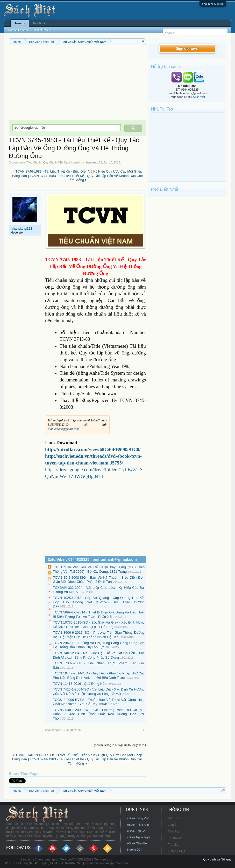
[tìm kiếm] (66, 128)
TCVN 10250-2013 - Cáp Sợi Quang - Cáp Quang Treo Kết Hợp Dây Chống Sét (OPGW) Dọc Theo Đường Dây (99, 602)
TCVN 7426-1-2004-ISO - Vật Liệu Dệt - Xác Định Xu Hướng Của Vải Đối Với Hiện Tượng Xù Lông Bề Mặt (99, 692)
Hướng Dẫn (135, 850)
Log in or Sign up (213, 4)
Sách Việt (199, 97)
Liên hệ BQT (177, 851)
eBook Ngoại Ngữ (138, 837)
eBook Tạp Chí (137, 831)
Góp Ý (172, 825)
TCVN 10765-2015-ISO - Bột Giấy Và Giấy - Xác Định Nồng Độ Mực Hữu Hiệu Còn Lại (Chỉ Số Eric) (99, 625)
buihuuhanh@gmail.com (63, 429)
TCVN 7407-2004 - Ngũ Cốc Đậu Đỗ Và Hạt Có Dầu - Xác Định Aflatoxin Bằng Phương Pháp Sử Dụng (99, 655)
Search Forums (18, 30)
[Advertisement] (77, 84)
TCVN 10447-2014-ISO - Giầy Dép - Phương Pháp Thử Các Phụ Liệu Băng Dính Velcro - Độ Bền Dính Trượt (99, 675)
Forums (20, 23)
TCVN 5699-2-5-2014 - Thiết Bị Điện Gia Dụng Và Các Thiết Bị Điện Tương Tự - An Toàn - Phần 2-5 (99, 614)
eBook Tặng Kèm (138, 843)
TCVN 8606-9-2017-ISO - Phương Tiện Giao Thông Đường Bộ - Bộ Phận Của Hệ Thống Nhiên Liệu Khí (99, 635)
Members (39, 23)
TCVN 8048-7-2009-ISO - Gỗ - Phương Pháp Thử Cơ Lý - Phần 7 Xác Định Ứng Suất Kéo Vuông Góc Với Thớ (99, 714)
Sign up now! (187, 48)
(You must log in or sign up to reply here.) (120, 745)
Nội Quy (174, 831)
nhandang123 (93, 162)
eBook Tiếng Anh (138, 825)
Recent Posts (41, 30)
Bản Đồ (173, 818)
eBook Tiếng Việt (138, 818)
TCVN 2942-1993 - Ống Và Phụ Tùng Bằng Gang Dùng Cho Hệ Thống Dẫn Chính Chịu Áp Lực (99, 645)
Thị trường (175, 838)
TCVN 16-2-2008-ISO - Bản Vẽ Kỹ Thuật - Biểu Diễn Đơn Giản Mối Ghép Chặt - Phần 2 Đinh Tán (99, 580)
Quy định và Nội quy (217, 859)
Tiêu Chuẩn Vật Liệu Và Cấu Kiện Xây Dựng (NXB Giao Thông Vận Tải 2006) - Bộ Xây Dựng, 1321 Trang (99, 569)
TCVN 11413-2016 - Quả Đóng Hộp (80, 684)
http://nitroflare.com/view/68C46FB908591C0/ (93, 449)
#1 (144, 730)
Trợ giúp (174, 845)
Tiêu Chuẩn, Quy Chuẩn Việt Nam (48, 162)
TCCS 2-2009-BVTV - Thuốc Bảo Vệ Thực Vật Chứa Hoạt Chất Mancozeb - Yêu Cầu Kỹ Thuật (99, 702)
